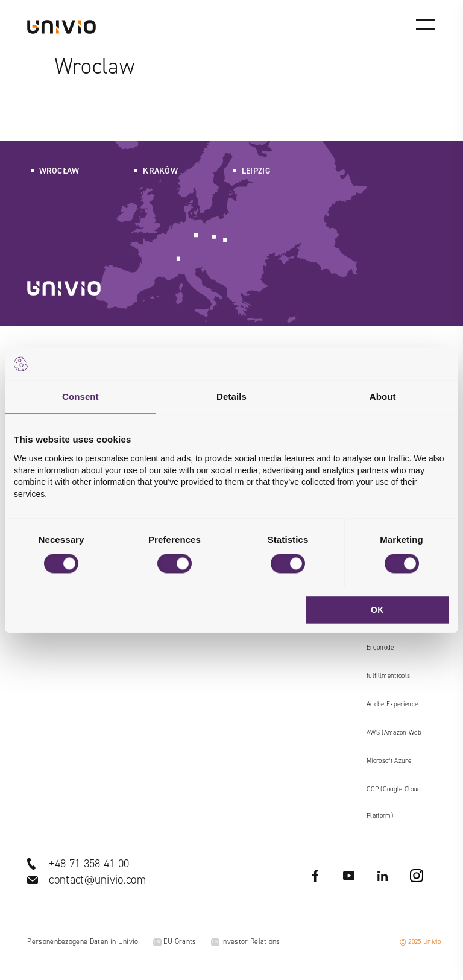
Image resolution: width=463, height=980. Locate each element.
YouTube (349, 876)
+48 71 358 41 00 (89, 863)
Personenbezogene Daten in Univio (83, 941)
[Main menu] (425, 24)
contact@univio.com (97, 880)
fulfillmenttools (388, 676)
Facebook (315, 876)
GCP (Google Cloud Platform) (394, 802)
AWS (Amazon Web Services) (394, 737)
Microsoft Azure (389, 761)
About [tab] (383, 397)
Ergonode (380, 647)
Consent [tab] (80, 397)
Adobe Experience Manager (392, 709)
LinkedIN (383, 876)
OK (377, 610)
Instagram (417, 876)
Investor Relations (246, 941)
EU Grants (175, 941)
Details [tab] (231, 397)
